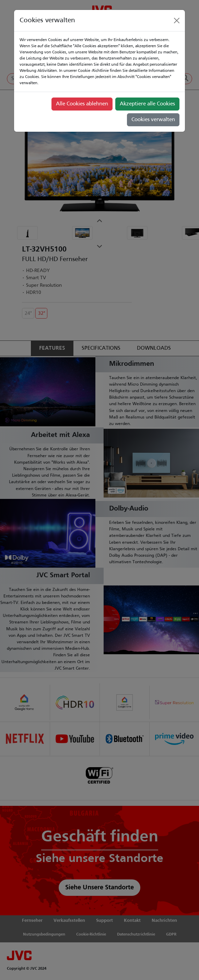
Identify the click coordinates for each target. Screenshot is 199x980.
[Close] (177, 21)
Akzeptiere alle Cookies (147, 104)
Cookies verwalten (153, 120)
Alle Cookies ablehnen (82, 104)
